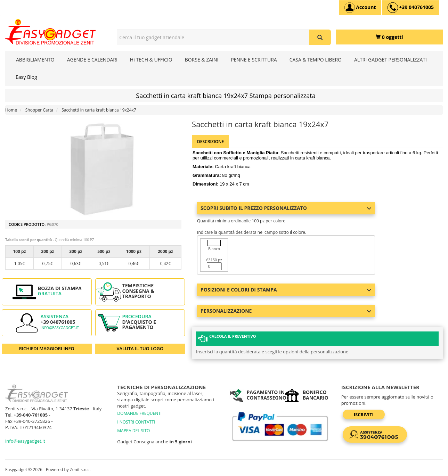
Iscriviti (364, 415)
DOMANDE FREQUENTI (139, 413)
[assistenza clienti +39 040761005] (411, 8)
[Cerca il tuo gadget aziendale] (320, 37)
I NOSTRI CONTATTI (136, 422)
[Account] (360, 8)
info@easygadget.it (60, 328)
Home (11, 110)
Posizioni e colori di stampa (286, 290)
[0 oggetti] (389, 37)
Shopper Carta (39, 110)
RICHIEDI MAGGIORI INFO (47, 348)
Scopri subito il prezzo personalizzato (286, 208)
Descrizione (210, 142)
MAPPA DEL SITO (133, 431)
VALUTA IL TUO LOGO (140, 348)
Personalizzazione (286, 311)
